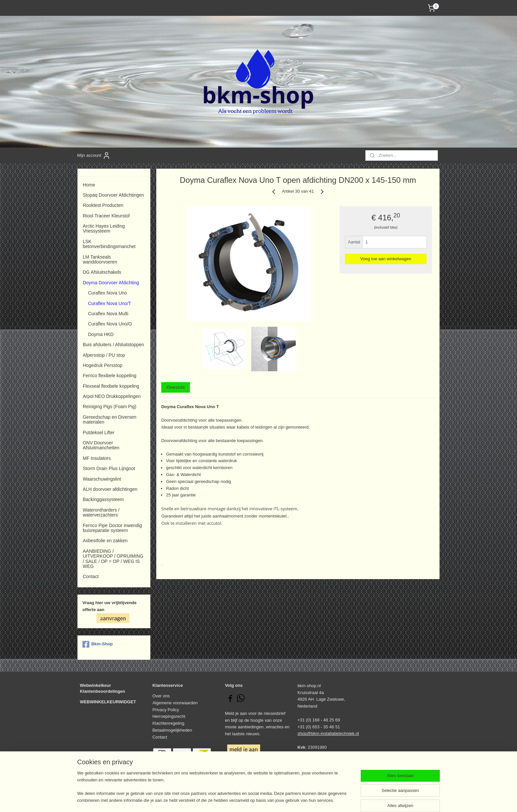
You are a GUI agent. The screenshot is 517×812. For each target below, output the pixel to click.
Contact (91, 576)
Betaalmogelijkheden (172, 730)
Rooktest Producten (103, 205)
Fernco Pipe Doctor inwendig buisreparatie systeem (112, 528)
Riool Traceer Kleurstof (106, 216)
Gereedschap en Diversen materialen (109, 420)
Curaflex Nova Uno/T (110, 303)
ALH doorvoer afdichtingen (110, 489)
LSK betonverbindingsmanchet (109, 244)
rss (249, 800)
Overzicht (176, 387)
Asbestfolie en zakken (105, 541)
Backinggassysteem (103, 499)
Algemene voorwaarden (175, 703)
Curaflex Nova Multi (108, 314)
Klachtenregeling (168, 723)
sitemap (237, 800)
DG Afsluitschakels (102, 272)
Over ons (161, 696)
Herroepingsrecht (169, 716)
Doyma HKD (101, 334)
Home (89, 185)
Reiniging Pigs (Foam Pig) (109, 406)
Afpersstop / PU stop (104, 355)
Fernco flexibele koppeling (109, 376)
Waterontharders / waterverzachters (101, 512)
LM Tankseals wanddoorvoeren (100, 259)
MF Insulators (97, 458)
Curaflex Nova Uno (107, 293)
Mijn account (94, 155)
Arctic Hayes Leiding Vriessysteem (104, 228)
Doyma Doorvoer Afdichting (111, 283)
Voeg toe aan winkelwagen (386, 259)
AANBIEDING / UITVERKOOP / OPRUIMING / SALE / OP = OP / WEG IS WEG (113, 559)
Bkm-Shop (98, 644)
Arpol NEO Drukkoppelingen (112, 396)
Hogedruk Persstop (103, 365)
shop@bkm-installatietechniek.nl (328, 733)
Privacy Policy (166, 710)
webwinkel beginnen (271, 800)
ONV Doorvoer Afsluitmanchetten (101, 445)
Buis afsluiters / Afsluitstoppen (113, 345)
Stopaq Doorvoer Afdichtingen (113, 195)
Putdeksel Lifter (99, 433)
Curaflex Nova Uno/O (110, 324)
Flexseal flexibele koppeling (111, 386)
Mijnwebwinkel (321, 800)
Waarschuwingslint (102, 479)
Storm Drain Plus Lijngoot (109, 468)
